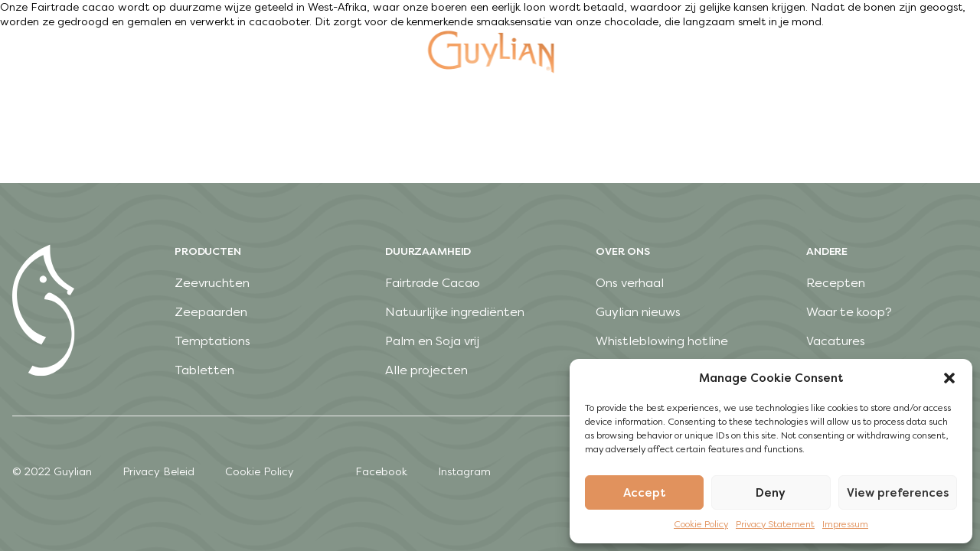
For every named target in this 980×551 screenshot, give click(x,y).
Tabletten (204, 370)
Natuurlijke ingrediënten (455, 312)
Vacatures (836, 341)
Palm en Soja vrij (432, 341)
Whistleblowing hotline (662, 341)
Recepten (836, 283)
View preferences (898, 493)
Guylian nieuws (638, 312)
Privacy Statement (775, 524)
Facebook (381, 472)
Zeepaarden (211, 312)
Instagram (464, 472)
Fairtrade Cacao (433, 283)
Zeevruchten (212, 283)
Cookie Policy (701, 524)
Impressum (845, 524)
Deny (771, 493)
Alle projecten (426, 370)
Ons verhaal (630, 283)
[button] (949, 378)
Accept (645, 493)
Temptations (212, 341)
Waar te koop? (849, 312)
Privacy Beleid (158, 472)
